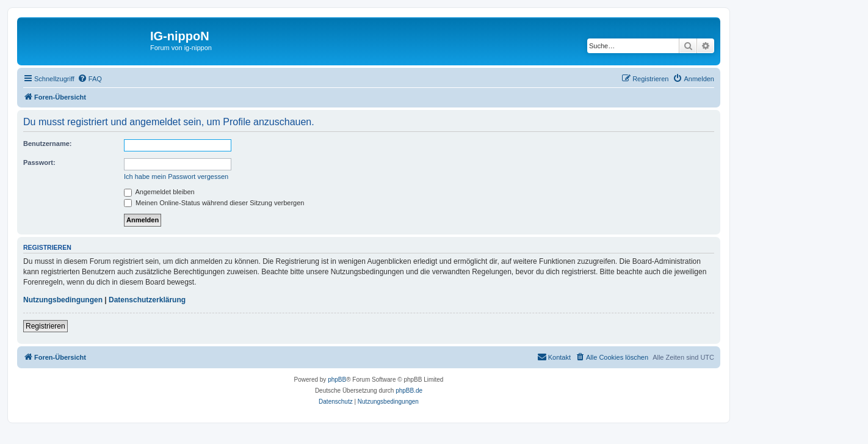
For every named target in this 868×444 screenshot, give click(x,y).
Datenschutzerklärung (147, 300)
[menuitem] (90, 79)
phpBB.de (409, 391)
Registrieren (45, 326)
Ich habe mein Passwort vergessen (176, 177)
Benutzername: (47, 144)
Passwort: (39, 162)
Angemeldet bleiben (159, 192)
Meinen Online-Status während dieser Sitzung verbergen (214, 203)
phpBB (337, 380)
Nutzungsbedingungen (63, 300)
